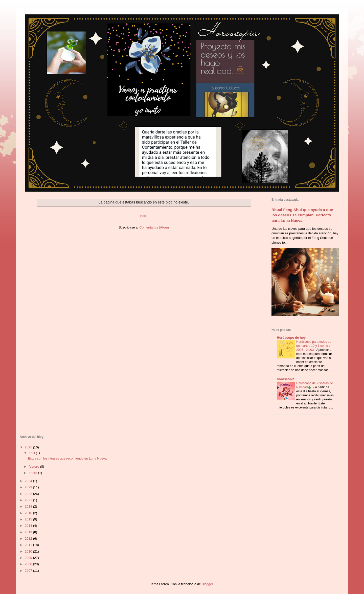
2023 (29, 487)
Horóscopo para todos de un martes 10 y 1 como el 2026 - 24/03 (314, 346)
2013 (29, 532)
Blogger (207, 584)
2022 (29, 494)
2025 (29, 447)
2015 (29, 519)
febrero (35, 466)
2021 (29, 500)
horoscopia (286, 379)
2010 (29, 551)
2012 (29, 539)
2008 (29, 564)
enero (33, 473)
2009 (29, 558)
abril (32, 453)
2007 (29, 571)
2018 (29, 506)
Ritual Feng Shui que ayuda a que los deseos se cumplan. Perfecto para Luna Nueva (302, 215)
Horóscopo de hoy (291, 338)
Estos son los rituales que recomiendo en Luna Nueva (67, 458)
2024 (29, 481)
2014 (29, 526)
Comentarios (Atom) (154, 227)
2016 (29, 513)
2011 (29, 545)
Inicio (144, 216)
